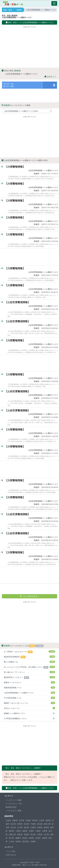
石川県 (20, 827)
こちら (41, 777)
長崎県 (45, 838)
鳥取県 (20, 834)
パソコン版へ (11, 851)
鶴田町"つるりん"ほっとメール (29, 703)
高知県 (25, 838)
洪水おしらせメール (29, 708)
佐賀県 (38, 838)
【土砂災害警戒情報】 (18, 302)
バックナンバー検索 (14, 800)
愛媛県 (18, 838)
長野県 (40, 827)
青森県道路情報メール (29, 688)
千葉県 (33, 824)
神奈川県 (47, 824)
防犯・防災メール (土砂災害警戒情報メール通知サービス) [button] (30, 22)
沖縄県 (33, 841)
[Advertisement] (30, 46)
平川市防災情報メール (29, 698)
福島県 (48, 820)
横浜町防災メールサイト (29, 677)
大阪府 (38, 831)
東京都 (40, 824)
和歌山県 (12, 834)
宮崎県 (18, 841)
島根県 (26, 834)
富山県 (13, 827)
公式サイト (50, 77)
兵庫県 (45, 831)
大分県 (11, 841)
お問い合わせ (11, 855)
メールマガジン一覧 (14, 804)
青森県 (19, 10)
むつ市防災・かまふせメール (29, 652)
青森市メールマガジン (29, 682)
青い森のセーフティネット (29, 672)
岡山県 (33, 834)
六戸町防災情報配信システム (29, 719)
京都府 (31, 831)
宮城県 (28, 820)
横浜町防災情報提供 (29, 657)
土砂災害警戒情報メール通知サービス (43, 170)
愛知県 (11, 831)
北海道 (8, 820)
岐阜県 (46, 827)
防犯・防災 (8, 10)
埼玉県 (26, 824)
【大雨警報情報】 (15, 167)
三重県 (18, 831)
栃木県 (13, 824)
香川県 (11, 838)
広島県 (40, 834)
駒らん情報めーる (29, 662)
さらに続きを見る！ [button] (29, 596)
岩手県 (22, 820)
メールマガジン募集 (14, 811)
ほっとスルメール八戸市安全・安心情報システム (29, 667)
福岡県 (31, 838)
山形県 (41, 820)
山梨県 (33, 827)
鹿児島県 (26, 841)
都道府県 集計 (11, 807)
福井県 (26, 827)
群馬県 (20, 824)
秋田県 (35, 820)
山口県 (46, 834)
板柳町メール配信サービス (29, 713)
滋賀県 (25, 831)
